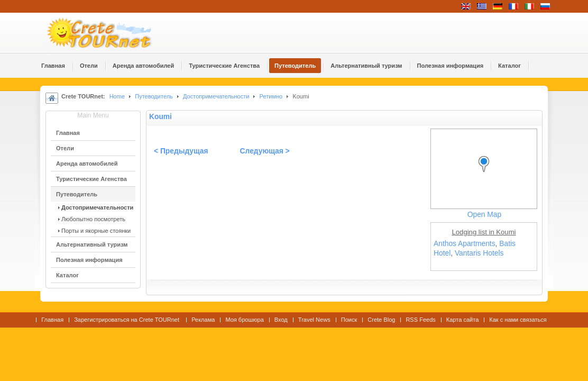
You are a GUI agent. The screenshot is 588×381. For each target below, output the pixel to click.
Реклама (203, 320)
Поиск (349, 320)
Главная (52, 320)
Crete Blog (381, 320)
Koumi (160, 117)
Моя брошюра (244, 320)
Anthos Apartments (465, 244)
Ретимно (271, 96)
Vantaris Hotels (479, 253)
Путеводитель (154, 96)
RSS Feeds (420, 320)
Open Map (484, 215)
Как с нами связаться (518, 320)
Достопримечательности (217, 96)
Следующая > (265, 151)
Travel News (314, 320)
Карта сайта (462, 320)
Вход (281, 320)
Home (117, 96)
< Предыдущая (181, 151)
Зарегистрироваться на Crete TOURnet (127, 320)
